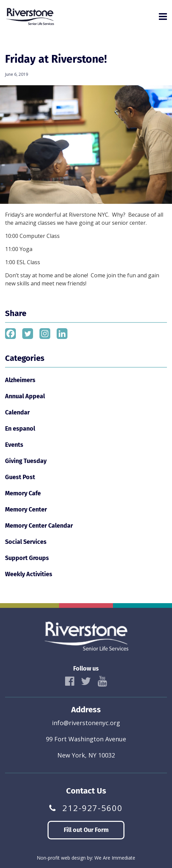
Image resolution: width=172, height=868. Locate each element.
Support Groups (27, 558)
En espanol (20, 429)
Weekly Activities (29, 574)
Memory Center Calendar (39, 526)
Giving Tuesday (26, 461)
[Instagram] (45, 334)
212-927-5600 (93, 808)
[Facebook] (10, 334)
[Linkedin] (62, 334)
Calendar (17, 412)
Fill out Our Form (86, 830)
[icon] (70, 681)
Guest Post (20, 477)
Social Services (26, 542)
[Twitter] (28, 334)
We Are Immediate (115, 858)
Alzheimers (20, 380)
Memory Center (26, 509)
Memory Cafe (23, 493)
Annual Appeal (25, 396)
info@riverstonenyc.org (86, 723)
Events (14, 445)
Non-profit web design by (64, 858)
